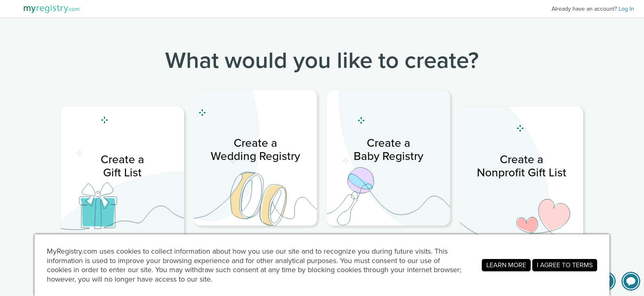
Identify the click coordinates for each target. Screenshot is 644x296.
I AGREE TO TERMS (565, 265)
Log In (626, 9)
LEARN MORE (506, 265)
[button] (631, 281)
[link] (122, 174)
